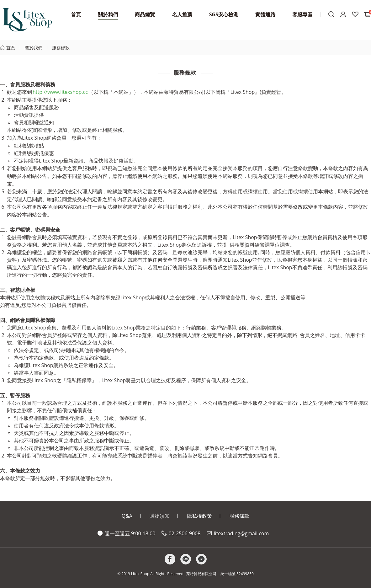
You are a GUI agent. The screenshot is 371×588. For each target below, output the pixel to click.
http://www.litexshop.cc (60, 92)
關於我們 (34, 48)
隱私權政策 (199, 516)
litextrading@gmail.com (241, 533)
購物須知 (160, 516)
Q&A (127, 516)
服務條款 (61, 48)
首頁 (11, 48)
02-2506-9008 (185, 533)
